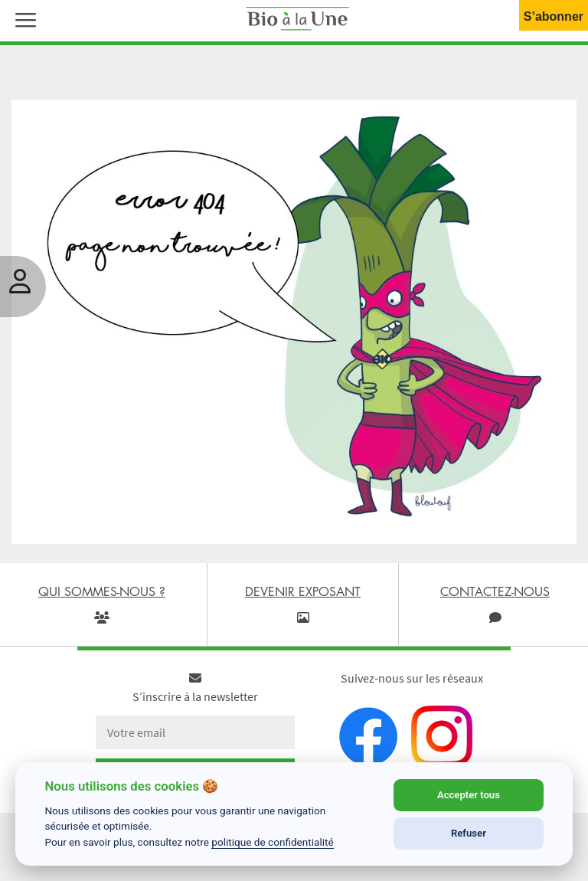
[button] (22, 18)
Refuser (469, 833)
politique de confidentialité (273, 842)
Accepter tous (469, 795)
